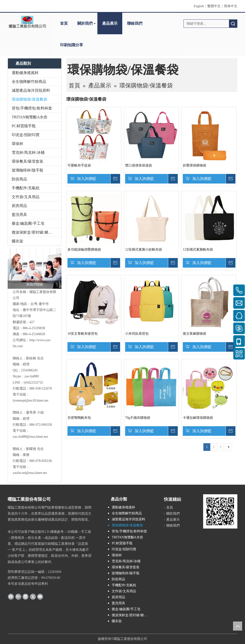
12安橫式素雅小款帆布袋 (144, 250)
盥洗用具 (19, 215)
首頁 (64, 23)
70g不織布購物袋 (138, 418)
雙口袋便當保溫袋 (139, 165)
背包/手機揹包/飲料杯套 (32, 108)
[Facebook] (11, 596)
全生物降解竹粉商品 (29, 82)
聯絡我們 (135, 23)
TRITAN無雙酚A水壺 (30, 117)
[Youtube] (40, 596)
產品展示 (110, 23)
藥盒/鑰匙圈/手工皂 (28, 223)
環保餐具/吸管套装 (28, 161)
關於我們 (85, 23)
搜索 (233, 24)
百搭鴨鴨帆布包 (79, 418)
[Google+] (18, 596)
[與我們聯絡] (35, 268)
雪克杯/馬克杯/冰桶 (28, 152)
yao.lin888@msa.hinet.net (30, 437)
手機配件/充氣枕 (26, 188)
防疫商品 (19, 179)
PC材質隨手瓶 (24, 126)
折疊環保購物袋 (195, 165)
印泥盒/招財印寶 (26, 135)
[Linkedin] (25, 596)
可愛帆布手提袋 (79, 165)
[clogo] (27, 22)
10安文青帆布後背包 (83, 334)
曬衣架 (17, 241)
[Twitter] (33, 596)
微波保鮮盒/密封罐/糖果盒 (34, 232)
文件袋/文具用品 (26, 197)
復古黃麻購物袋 (195, 334)
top (238, 626)
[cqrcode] (220, 511)
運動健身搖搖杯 (25, 73)
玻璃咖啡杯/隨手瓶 (28, 170)
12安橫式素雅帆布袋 (198, 250)
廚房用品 (19, 206)
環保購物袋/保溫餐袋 (29, 99)
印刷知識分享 (72, 45)
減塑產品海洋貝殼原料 (31, 90)
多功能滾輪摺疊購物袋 (84, 250)
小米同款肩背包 (137, 334)
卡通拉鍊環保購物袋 (198, 418)
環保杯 (17, 144)
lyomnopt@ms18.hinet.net (31, 400)
